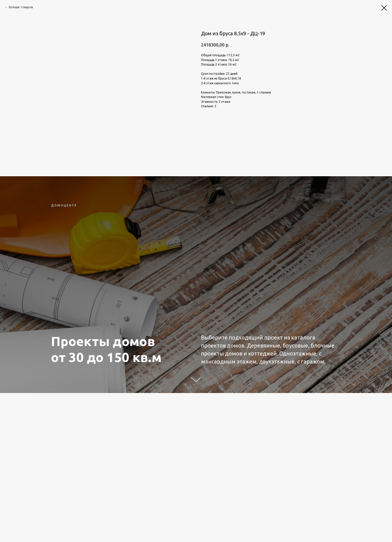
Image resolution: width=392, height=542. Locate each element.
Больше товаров (21, 7)
